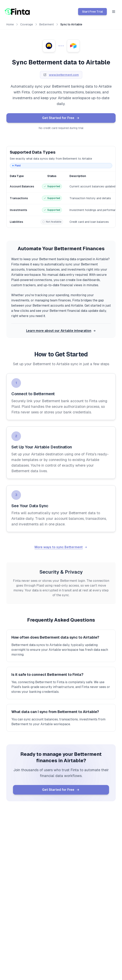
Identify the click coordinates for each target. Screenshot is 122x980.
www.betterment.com (64, 75)
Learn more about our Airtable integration (61, 331)
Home (10, 24)
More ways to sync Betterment (61, 547)
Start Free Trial (92, 12)
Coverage (27, 24)
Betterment (47, 24)
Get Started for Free (61, 118)
